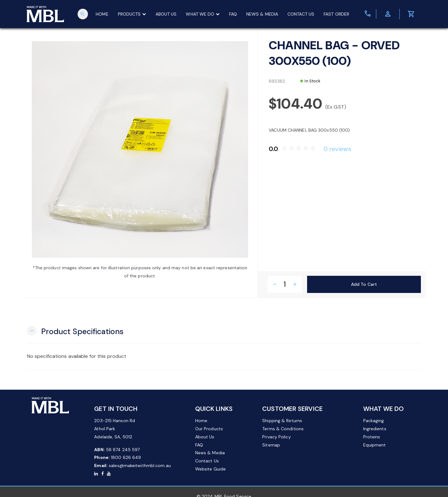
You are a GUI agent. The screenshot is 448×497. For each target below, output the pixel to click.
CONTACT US (301, 14)
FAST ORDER (337, 14)
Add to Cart (364, 284)
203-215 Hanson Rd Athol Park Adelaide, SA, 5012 (115, 429)
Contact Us (207, 461)
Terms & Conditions (283, 429)
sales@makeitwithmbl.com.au (140, 465)
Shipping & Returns (282, 421)
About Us (205, 437)
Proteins (372, 437)
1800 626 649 (126, 457)
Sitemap (271, 445)
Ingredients (375, 429)
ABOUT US (166, 14)
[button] (75, 331)
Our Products (209, 429)
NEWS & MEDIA (262, 14)
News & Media (210, 453)
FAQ (233, 14)
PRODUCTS (132, 14)
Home (201, 421)
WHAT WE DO (203, 14)
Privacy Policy (276, 437)
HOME (102, 14)
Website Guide (210, 469)
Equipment (375, 445)
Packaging (374, 421)
